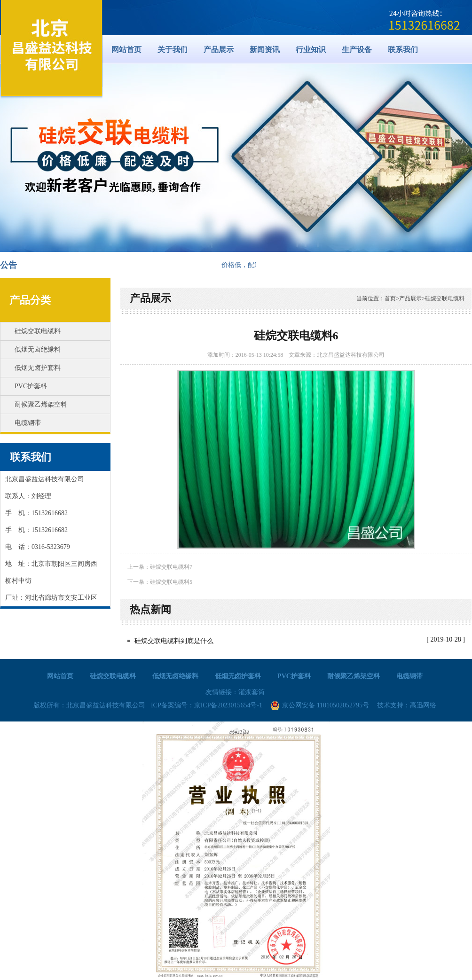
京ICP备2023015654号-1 (228, 705)
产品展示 (150, 298)
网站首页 (126, 50)
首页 (390, 298)
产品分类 (30, 300)
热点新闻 (150, 609)
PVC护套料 (31, 386)
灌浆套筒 (252, 692)
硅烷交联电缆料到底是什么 (174, 641)
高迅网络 (423, 705)
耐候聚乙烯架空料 (41, 404)
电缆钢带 (28, 423)
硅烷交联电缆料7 (171, 567)
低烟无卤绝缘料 (38, 349)
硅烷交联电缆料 (38, 331)
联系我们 (31, 457)
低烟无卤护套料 (38, 368)
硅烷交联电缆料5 (171, 582)
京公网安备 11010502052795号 (320, 706)
